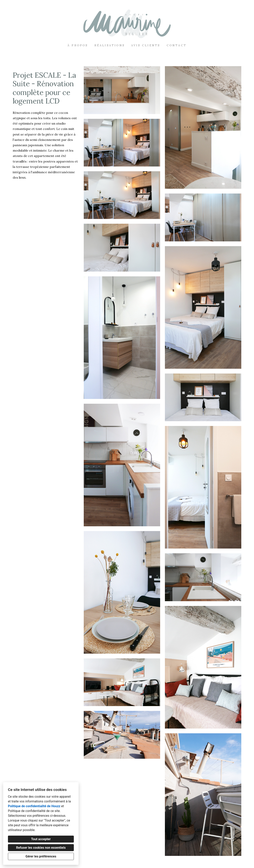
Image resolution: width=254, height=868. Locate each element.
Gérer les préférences (41, 856)
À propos (78, 45)
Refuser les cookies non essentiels (41, 848)
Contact (177, 45)
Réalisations (110, 45)
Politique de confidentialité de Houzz (34, 806)
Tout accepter (41, 839)
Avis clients (146, 45)
